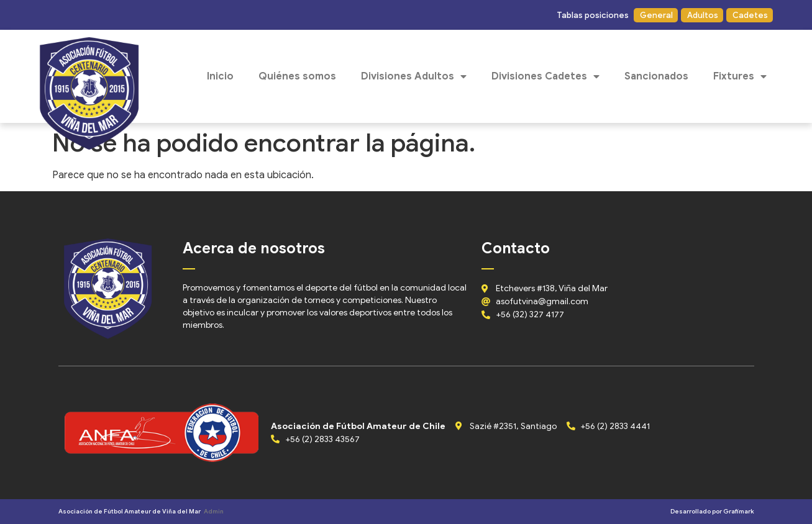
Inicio (220, 76)
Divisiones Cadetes (545, 76)
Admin (214, 511)
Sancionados (656, 76)
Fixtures (740, 76)
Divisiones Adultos (414, 76)
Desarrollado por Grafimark (712, 511)
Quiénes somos (297, 76)
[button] (592, 15)
